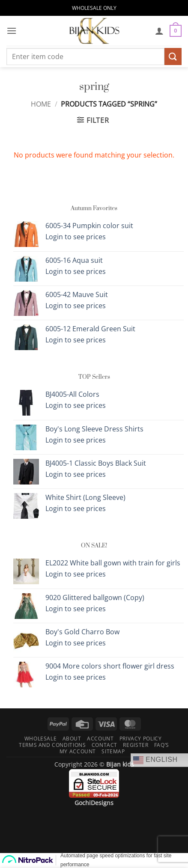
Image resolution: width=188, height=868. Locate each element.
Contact (104, 745)
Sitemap (113, 751)
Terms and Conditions (52, 745)
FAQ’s (162, 745)
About (72, 739)
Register (136, 745)
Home (41, 104)
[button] (12, 31)
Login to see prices (76, 237)
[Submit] (173, 56)
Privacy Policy (141, 739)
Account (100, 739)
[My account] (159, 31)
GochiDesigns (94, 803)
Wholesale (41, 739)
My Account (78, 751)
